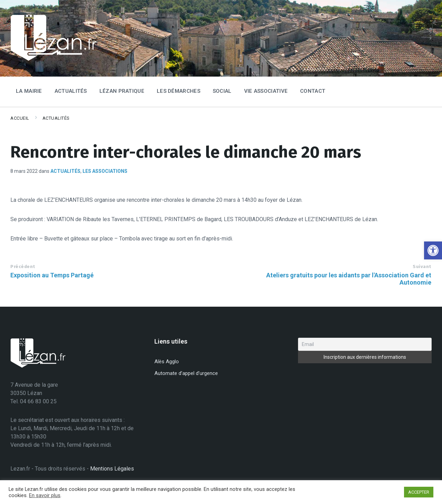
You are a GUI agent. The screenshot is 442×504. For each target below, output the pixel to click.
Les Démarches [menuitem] (179, 91)
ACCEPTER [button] (419, 492)
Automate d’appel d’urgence (186, 373)
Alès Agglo (167, 362)
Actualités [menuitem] (71, 91)
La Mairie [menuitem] (29, 91)
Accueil (20, 118)
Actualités (56, 118)
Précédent (23, 266)
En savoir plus (45, 495)
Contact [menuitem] (313, 91)
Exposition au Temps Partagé (52, 275)
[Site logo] (54, 60)
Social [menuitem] (222, 91)
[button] (433, 250)
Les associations (105, 171)
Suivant (422, 266)
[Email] (365, 344)
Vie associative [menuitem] (266, 91)
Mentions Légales (112, 469)
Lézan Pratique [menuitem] (122, 91)
